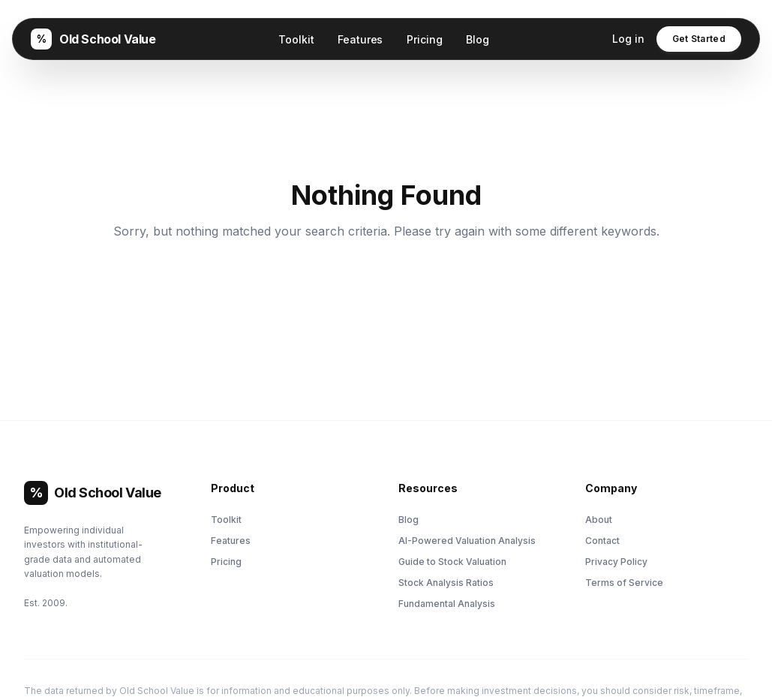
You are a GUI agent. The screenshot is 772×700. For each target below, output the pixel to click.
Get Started (699, 39)
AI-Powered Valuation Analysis (467, 541)
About (599, 520)
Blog (477, 39)
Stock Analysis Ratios (446, 583)
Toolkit (296, 39)
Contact (602, 541)
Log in (628, 39)
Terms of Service (624, 583)
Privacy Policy (616, 562)
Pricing (424, 39)
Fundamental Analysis (447, 604)
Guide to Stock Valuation (452, 562)
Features (360, 39)
